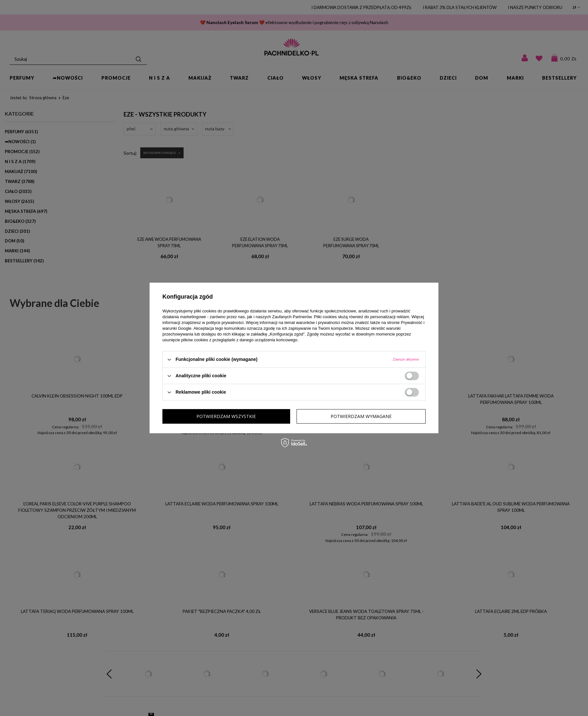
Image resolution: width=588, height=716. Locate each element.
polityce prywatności (225, 323)
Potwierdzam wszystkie (362, 416)
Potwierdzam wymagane (227, 416)
